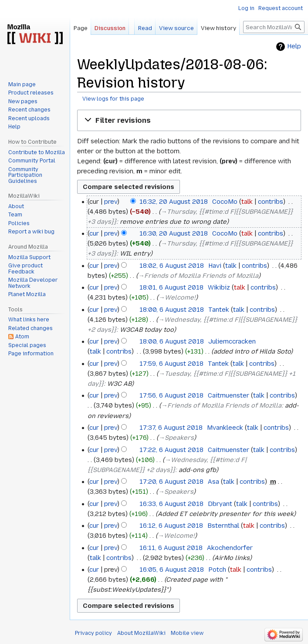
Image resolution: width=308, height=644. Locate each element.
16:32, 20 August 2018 (174, 202)
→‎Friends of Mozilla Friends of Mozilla (198, 276)
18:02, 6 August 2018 (172, 266)
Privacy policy (93, 633)
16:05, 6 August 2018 (172, 570)
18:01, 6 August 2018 (171, 287)
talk (247, 202)
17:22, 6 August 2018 (171, 450)
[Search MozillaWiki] (274, 27)
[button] (189, 120)
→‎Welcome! (177, 297)
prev (111, 202)
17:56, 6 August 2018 (171, 395)
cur (94, 233)
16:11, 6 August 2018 (171, 548)
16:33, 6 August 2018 (171, 504)
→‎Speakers (176, 438)
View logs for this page (113, 99)
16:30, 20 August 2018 (174, 233)
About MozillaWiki (141, 633)
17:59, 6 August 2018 (171, 364)
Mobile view (187, 633)
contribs (271, 202)
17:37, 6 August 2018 (171, 428)
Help (294, 46)
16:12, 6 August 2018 (171, 526)
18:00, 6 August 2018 (172, 310)
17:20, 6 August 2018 (171, 482)
